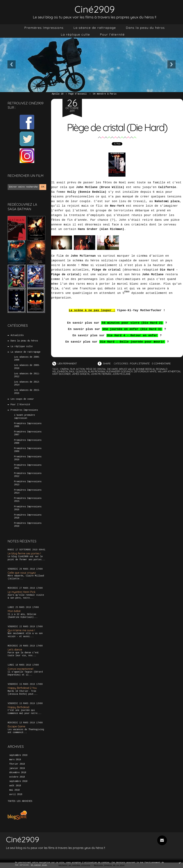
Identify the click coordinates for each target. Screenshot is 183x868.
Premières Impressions (44, 28)
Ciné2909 (95, 9)
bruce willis (127, 369)
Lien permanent (65, 364)
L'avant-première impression (24, 417)
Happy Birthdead (18, 707)
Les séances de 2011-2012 (27, 375)
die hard (113, 369)
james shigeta (81, 374)
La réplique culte (75, 34)
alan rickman (96, 371)
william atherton (169, 371)
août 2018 (15, 786)
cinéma (64, 369)
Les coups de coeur (22, 399)
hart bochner (61, 374)
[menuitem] (44, 28)
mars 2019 (15, 760)
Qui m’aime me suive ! (21, 630)
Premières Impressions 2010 (28, 458)
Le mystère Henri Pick (22, 592)
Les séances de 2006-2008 (27, 358)
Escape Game (16, 726)
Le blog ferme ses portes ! (24, 553)
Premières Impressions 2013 (28, 483)
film (72, 369)
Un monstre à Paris (105, 94)
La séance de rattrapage (95, 28)
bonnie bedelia (145, 369)
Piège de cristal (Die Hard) (117, 127)
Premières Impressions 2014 (28, 491)
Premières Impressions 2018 (28, 516)
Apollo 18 (58, 94)
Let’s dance (15, 649)
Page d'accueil (78, 94)
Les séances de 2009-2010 (27, 367)
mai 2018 (14, 790)
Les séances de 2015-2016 (27, 392)
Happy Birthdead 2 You (22, 688)
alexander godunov (120, 371)
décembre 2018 (18, 773)
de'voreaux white (145, 371)
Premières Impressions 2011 (28, 467)
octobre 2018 (17, 777)
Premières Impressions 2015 (28, 500)
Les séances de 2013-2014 (27, 383)
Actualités (17, 335)
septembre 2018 (18, 781)
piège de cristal (96, 369)
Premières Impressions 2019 (28, 525)
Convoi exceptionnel (20, 669)
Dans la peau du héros (145, 28)
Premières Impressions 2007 (28, 433)
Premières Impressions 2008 (28, 442)
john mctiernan (101, 374)
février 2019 (17, 764)
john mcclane (121, 374)
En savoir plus (39, 865)
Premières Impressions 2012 (28, 475)
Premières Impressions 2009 (28, 450)
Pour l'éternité (112, 34)
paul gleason (78, 371)
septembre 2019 (18, 755)
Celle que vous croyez (22, 573)
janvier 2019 (17, 768)
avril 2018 (16, 794)
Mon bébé (14, 611)
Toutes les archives (20, 801)
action (80, 369)
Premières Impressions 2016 (28, 508)
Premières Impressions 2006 (28, 425)
